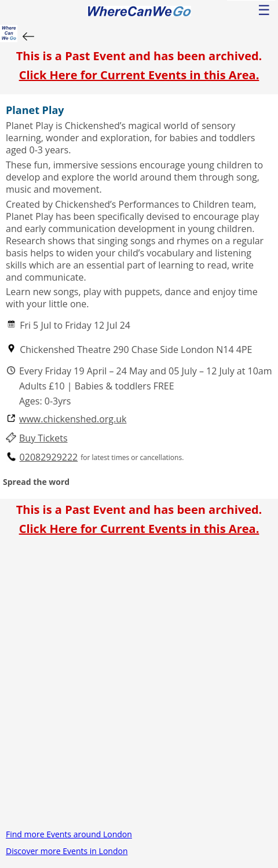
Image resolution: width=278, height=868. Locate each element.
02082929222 (49, 457)
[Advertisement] (139, 687)
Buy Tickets (43, 438)
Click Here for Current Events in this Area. (139, 75)
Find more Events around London (69, 834)
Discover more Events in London (67, 851)
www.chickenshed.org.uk (73, 419)
